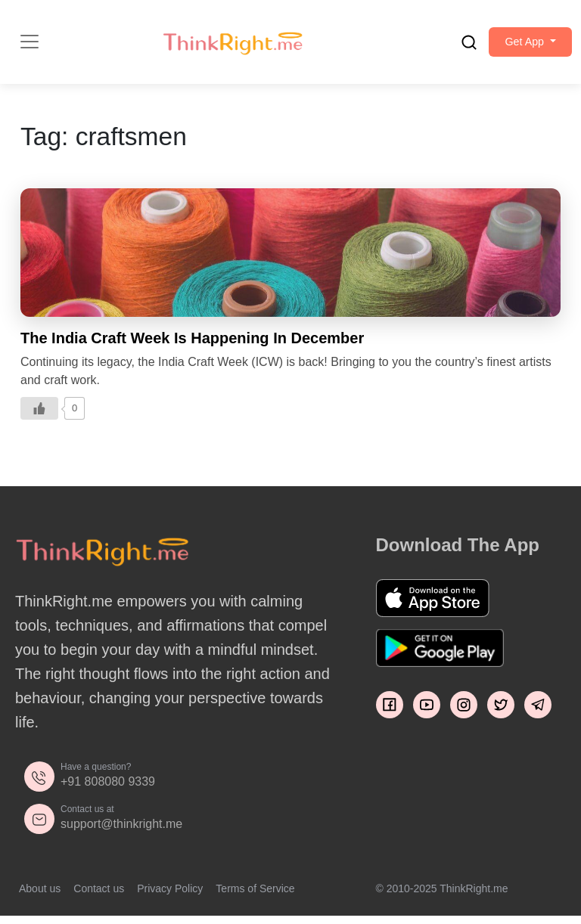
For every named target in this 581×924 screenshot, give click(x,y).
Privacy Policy (170, 897)
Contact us (99, 897)
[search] (451, 46)
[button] (521, 46)
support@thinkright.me (121, 832)
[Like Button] (39, 417)
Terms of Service (255, 897)
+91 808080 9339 (108, 790)
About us (40, 897)
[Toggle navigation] (30, 46)
